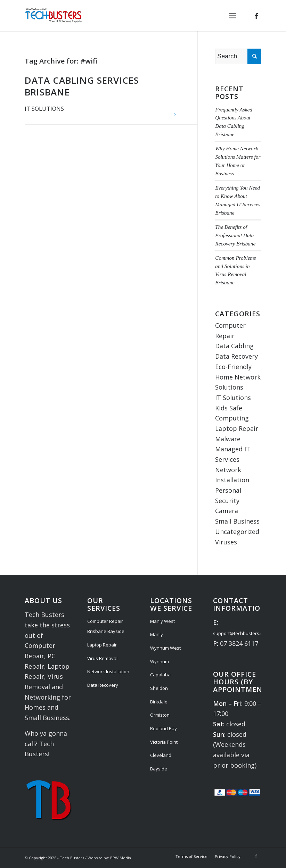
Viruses (226, 542)
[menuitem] (233, 16)
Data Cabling (234, 346)
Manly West (162, 621)
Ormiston (160, 715)
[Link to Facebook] (256, 16)
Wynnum (160, 661)
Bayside (159, 769)
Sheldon (159, 688)
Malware (228, 439)
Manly (157, 634)
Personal (228, 490)
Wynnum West (165, 648)
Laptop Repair (237, 428)
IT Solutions (44, 109)
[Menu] (233, 16)
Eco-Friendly (233, 367)
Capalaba (160, 675)
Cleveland (161, 755)
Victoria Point (164, 742)
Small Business (237, 521)
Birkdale (159, 702)
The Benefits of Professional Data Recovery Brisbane (235, 235)
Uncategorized (237, 532)
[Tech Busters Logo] (53, 16)
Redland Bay (164, 728)
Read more (175, 115)
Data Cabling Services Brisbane (82, 86)
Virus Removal (102, 658)
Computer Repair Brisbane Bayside (106, 626)
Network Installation (108, 671)
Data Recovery (236, 356)
